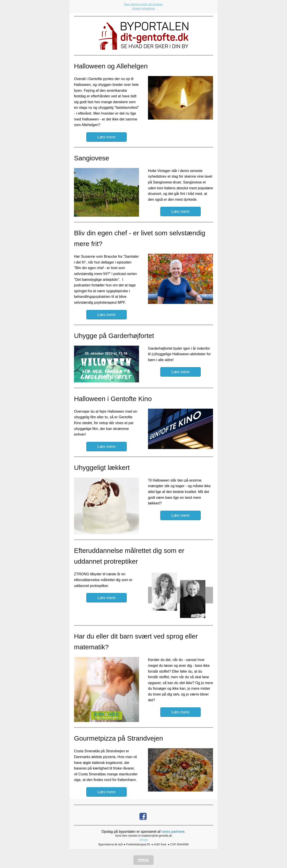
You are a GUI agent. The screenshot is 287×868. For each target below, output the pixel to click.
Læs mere (106, 137)
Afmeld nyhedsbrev (144, 9)
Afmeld (143, 840)
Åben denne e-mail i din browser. (144, 4)
